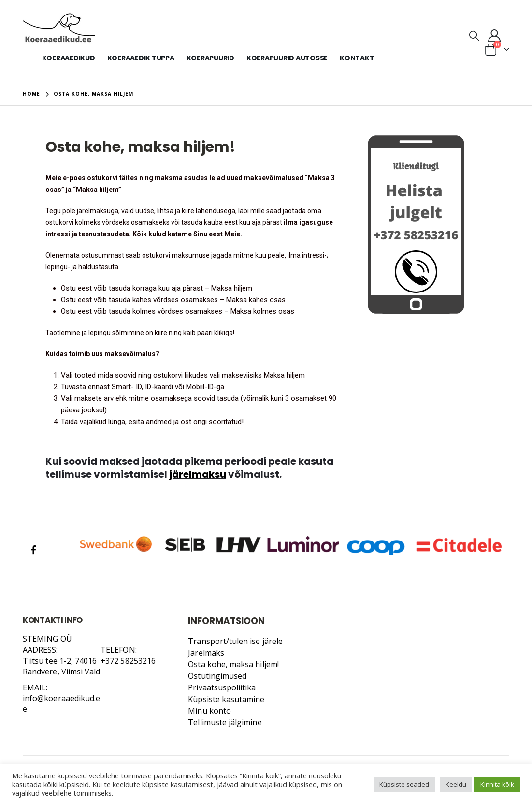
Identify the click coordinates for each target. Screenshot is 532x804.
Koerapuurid (210, 58)
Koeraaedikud (69, 58)
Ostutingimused (217, 676)
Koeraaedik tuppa (141, 58)
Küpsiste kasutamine (226, 699)
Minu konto (209, 711)
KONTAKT (357, 58)
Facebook (33, 550)
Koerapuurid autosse (287, 58)
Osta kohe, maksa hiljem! (233, 664)
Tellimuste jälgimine (225, 722)
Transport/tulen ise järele (235, 641)
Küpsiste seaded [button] (404, 784)
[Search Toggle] (474, 35)
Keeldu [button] (456, 784)
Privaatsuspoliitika (222, 687)
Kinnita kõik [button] (497, 784)
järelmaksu (198, 474)
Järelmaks (206, 653)
